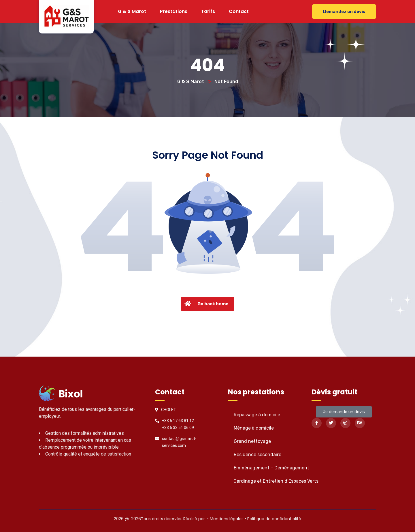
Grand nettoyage (252, 441)
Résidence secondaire (258, 455)
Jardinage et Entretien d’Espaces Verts (276, 481)
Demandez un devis (344, 12)
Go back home (206, 304)
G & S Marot (191, 82)
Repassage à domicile (257, 415)
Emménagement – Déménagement (271, 468)
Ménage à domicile (254, 428)
